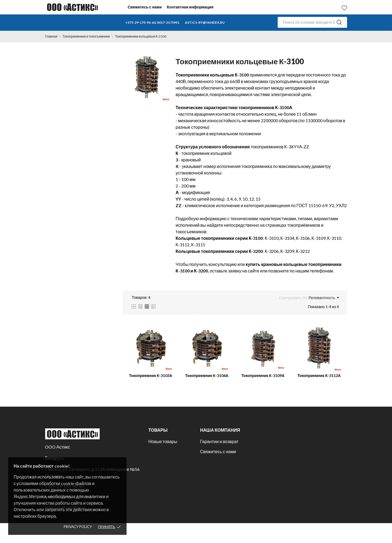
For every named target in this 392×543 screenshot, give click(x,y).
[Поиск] (312, 22)
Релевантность (324, 298)
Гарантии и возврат (219, 441)
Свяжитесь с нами (145, 7)
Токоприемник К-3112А (319, 375)
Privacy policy (78, 527)
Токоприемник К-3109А (263, 375)
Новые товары (163, 441)
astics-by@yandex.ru (205, 22)
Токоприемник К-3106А (207, 375)
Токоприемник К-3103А (151, 375)
